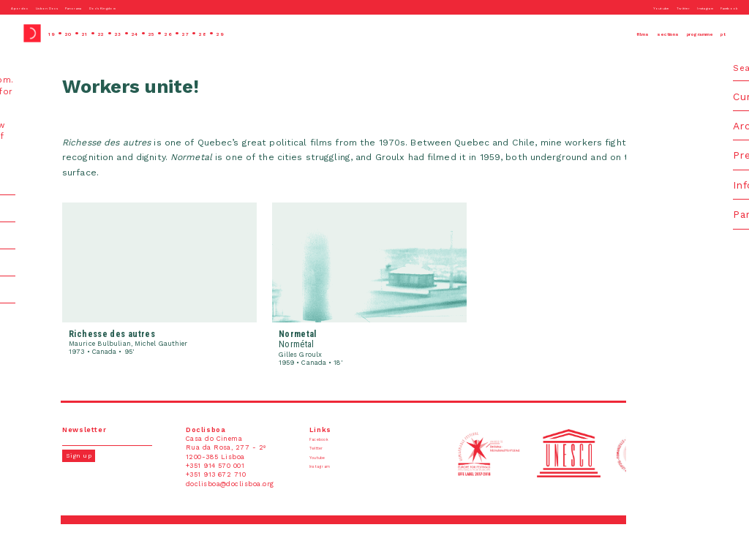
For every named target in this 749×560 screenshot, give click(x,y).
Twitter (643, 7)
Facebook (723, 7)
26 (207, 33)
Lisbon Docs (65, 7)
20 (76, 33)
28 (252, 33)
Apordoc (24, 7)
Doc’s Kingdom (160, 7)
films (576, 33)
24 (162, 33)
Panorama (110, 7)
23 (140, 33)
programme (678, 33)
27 (229, 33)
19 (54, 33)
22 (118, 33)
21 (97, 33)
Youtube (609, 7)
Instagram (682, 7)
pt (721, 33)
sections (618, 33)
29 (274, 33)
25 (185, 33)
